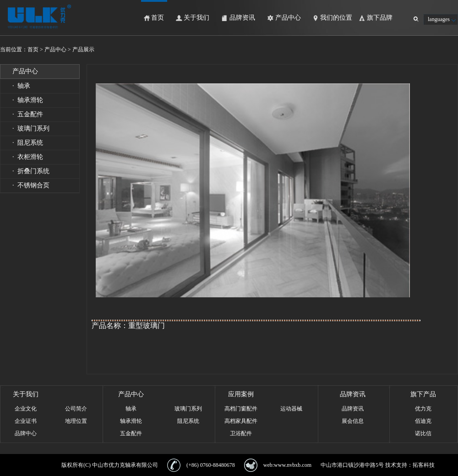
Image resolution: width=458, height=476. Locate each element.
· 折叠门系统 (31, 171)
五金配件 (131, 433)
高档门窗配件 (241, 409)
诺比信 (423, 433)
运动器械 (291, 409)
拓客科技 (424, 465)
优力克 (423, 409)
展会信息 (353, 421)
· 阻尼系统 (28, 143)
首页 (158, 18)
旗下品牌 (380, 18)
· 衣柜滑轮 (28, 157)
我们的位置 (336, 18)
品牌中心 (26, 433)
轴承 (131, 409)
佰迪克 (423, 421)
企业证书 (26, 421)
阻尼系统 (188, 421)
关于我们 (196, 18)
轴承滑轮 (131, 421)
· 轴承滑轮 (28, 100)
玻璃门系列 (188, 409)
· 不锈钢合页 (31, 185)
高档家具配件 (241, 421)
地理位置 (76, 421)
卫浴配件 (241, 433)
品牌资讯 (242, 18)
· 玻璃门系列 (31, 129)
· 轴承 (21, 86)
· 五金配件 (28, 114)
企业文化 (26, 409)
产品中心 (288, 18)
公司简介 (76, 409)
